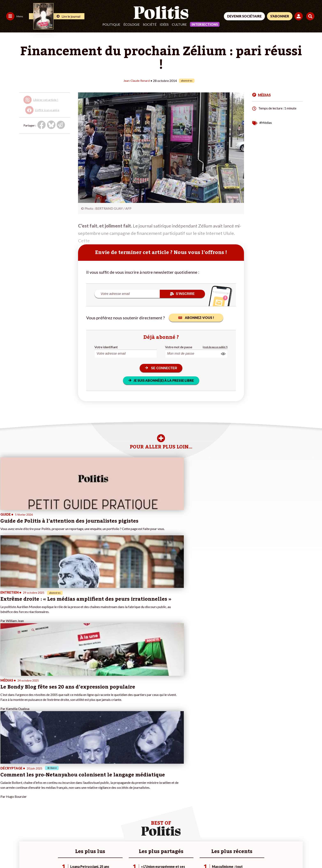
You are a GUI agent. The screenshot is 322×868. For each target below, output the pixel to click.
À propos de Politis (66, 802)
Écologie (132, 24)
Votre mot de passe (179, 347)
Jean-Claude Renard (137, 80)
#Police (109, 789)
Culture (179, 24)
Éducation (33, 797)
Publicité (151, 854)
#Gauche (111, 793)
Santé (30, 802)
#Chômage (112, 802)
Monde (31, 785)
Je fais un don (62, 785)
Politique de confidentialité (121, 854)
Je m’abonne (61, 793)
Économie (33, 793)
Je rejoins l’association (68, 797)
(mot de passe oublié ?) (215, 347)
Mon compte (62, 806)
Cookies (167, 854)
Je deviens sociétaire (67, 789)
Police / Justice (36, 806)
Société (150, 24)
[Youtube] (287, 837)
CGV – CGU (90, 854)
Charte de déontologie (62, 854)
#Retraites (112, 797)
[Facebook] (262, 837)
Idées (164, 24)
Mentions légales (30, 854)
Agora (6, 785)
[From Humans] (267, 847)
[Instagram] (300, 837)
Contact (8, 854)
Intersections (205, 24)
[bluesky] (274, 837)
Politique (111, 24)
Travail (31, 789)
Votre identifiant (106, 347)
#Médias (266, 122)
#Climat (110, 785)
